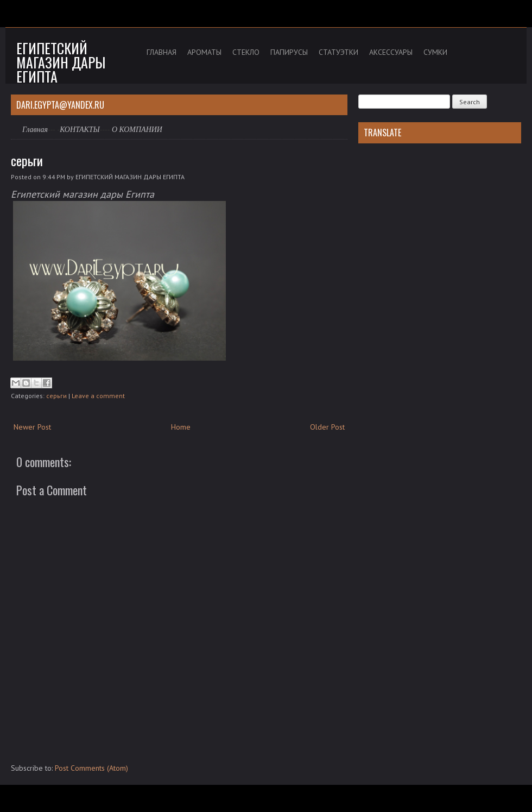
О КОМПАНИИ (137, 130)
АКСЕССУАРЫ (391, 52)
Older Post (327, 427)
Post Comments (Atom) (91, 768)
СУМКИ (435, 52)
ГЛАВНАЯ (161, 52)
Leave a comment (98, 396)
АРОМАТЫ (204, 52)
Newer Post (32, 427)
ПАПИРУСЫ (289, 52)
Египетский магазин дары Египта (61, 62)
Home (181, 427)
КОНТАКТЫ (80, 130)
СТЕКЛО (246, 52)
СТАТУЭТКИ (338, 52)
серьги (27, 160)
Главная (35, 130)
